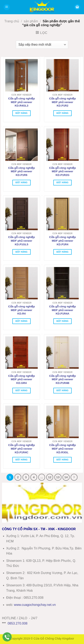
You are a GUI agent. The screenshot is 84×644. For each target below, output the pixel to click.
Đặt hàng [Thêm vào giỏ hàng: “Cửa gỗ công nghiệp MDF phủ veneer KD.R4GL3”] (21, 113)
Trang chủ (12, 21)
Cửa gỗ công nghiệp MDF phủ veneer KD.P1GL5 (21, 241)
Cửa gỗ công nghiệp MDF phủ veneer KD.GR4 (21, 379)
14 (66, 477)
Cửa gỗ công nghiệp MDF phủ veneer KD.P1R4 (62, 241)
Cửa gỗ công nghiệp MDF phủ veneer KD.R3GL (62, 449)
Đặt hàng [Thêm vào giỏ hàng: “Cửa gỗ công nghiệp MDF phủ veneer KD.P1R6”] (21, 182)
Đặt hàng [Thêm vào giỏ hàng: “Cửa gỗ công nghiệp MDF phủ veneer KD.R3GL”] (62, 460)
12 (50, 477)
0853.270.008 (17, 623)
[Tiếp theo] (74, 477)
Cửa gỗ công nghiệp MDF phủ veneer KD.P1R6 (21, 171)
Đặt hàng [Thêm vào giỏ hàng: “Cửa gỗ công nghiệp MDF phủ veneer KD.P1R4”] (62, 252)
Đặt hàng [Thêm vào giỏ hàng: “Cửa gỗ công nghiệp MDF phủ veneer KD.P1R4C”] (21, 460)
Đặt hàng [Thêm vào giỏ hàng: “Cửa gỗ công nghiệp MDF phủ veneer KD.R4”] (21, 321)
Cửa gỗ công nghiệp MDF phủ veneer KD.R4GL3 (21, 102)
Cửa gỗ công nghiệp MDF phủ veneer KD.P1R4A (62, 310)
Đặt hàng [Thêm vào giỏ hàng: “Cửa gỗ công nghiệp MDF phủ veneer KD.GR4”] (21, 390)
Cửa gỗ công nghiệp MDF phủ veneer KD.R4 (21, 310)
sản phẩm (31, 21)
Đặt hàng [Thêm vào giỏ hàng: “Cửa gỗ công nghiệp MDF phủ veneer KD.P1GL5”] (21, 252)
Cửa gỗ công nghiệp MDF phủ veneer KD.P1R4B (62, 379)
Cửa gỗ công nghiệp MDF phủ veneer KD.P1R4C (21, 449)
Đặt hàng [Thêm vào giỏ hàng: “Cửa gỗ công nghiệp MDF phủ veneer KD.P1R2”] (62, 113)
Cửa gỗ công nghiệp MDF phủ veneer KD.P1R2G (62, 171)
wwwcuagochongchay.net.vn (35, 605)
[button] (7, 7)
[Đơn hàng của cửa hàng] (42, 45)
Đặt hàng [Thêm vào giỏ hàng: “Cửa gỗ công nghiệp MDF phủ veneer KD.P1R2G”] (62, 182)
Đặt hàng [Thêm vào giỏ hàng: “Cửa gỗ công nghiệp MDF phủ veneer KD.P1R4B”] (62, 390)
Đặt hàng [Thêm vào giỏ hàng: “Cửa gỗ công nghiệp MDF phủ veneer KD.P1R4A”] (62, 321)
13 (58, 477)
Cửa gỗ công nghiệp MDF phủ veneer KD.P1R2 (62, 102)
